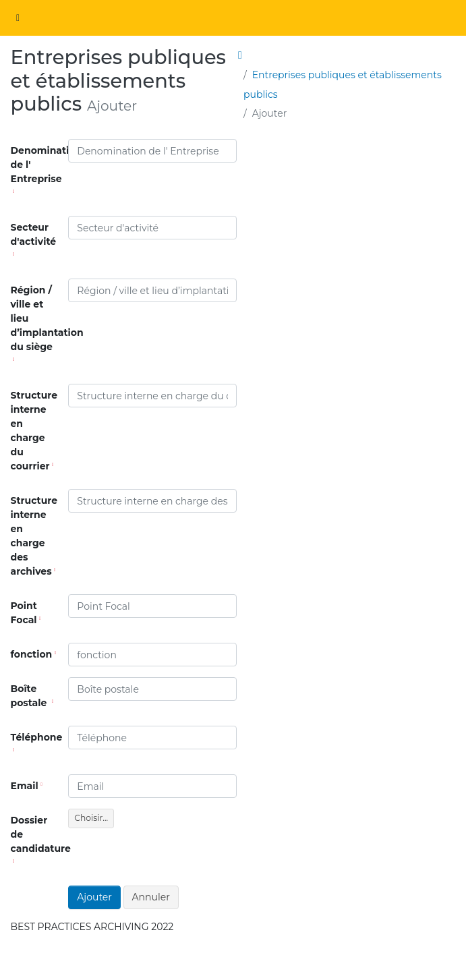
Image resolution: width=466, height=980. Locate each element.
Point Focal (26, 613)
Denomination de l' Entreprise (37, 169)
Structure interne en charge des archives (34, 536)
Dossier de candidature (37, 839)
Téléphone (37, 742)
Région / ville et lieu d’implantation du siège (37, 323)
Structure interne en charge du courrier (34, 431)
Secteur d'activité (34, 239)
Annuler (151, 897)
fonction (34, 654)
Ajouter (94, 897)
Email (27, 786)
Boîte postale (32, 696)
